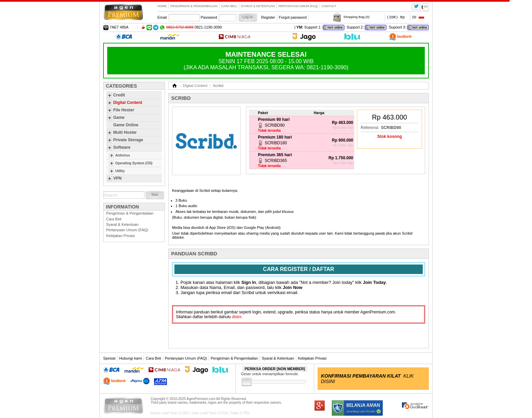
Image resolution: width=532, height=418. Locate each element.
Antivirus (123, 155)
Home (162, 6)
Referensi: (370, 128)
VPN (118, 178)
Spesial (109, 358)
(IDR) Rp (396, 17)
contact (329, 6)
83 (426, 6)
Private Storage (128, 140)
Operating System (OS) (134, 163)
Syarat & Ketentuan (258, 6)
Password (209, 17)
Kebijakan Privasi (120, 236)
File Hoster (124, 110)
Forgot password (293, 17)
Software (122, 147)
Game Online (126, 125)
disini (237, 317)
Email (162, 17)
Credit (119, 95)
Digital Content (128, 103)
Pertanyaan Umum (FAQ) (298, 6)
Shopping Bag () (356, 17)
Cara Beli (229, 6)
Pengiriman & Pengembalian (194, 6)
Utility (120, 171)
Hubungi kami (130, 358)
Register (268, 17)
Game (119, 117)
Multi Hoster (125, 132)
